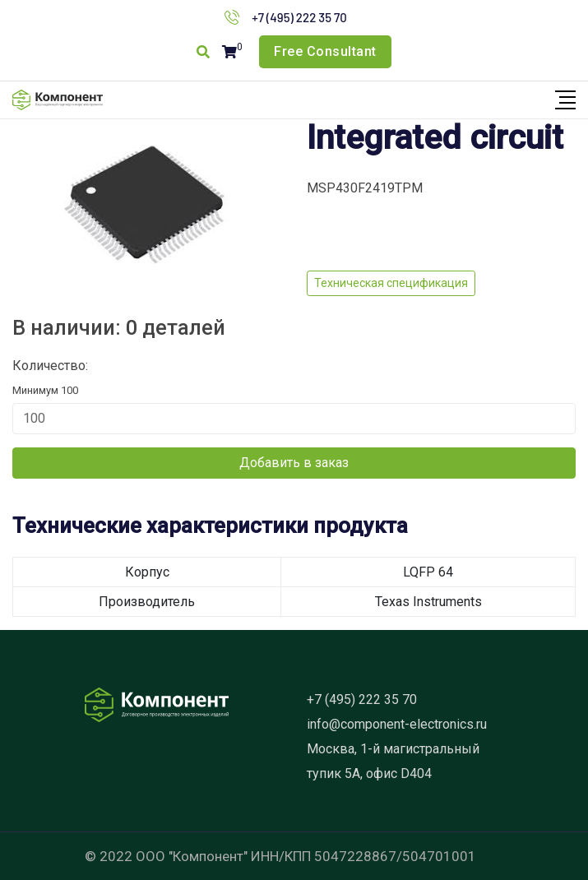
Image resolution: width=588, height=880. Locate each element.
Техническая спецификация (391, 283)
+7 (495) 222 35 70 (299, 17)
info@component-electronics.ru (397, 724)
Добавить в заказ (294, 463)
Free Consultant (325, 51)
